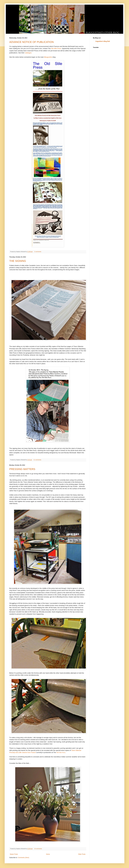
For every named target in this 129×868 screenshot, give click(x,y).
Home (48, 854)
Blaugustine (48, 57)
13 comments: (38, 849)
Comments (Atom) (23, 858)
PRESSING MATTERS (22, 469)
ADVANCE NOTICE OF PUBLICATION (31, 42)
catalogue (28, 53)
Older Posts (82, 854)
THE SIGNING (18, 261)
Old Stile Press (56, 48)
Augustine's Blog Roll (103, 41)
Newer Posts (14, 854)
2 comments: (38, 252)
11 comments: (38, 460)
